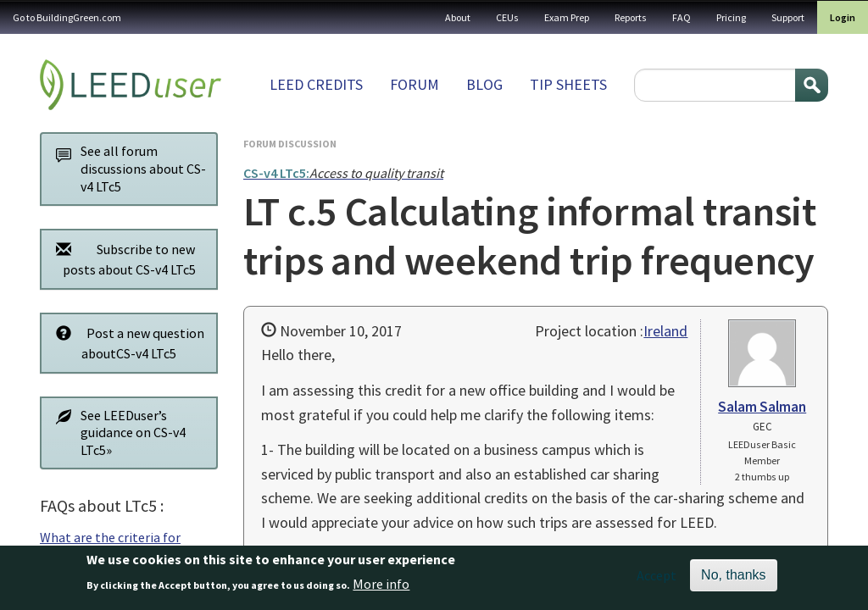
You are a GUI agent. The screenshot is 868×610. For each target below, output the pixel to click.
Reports (631, 17)
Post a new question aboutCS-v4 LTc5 (125, 343)
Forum (415, 84)
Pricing (731, 17)
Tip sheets (568, 84)
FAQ (682, 17)
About (458, 17)
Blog (484, 84)
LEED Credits (316, 84)
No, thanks (733, 580)
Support (788, 17)
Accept (657, 580)
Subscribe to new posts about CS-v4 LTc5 (121, 259)
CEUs (507, 17)
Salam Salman (762, 407)
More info (381, 588)
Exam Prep (567, 17)
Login (843, 17)
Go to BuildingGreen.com (67, 17)
